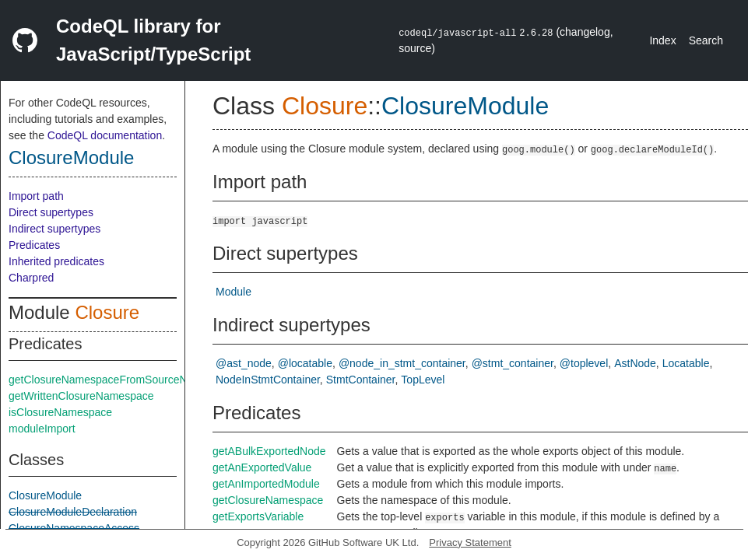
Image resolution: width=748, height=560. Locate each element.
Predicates (34, 245)
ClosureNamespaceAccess (74, 528)
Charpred (31, 278)
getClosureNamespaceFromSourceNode (107, 380)
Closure (107, 312)
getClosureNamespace (268, 500)
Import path (36, 196)
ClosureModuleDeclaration (73, 512)
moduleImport (42, 429)
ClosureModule (71, 157)
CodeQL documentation (105, 135)
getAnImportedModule (266, 484)
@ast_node (244, 363)
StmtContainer (361, 380)
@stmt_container (513, 363)
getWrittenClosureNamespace (81, 396)
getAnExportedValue (262, 467)
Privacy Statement (470, 542)
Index (662, 40)
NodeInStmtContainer (268, 380)
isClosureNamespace (60, 412)
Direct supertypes (51, 212)
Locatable (686, 363)
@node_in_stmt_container (402, 363)
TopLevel (423, 380)
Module (234, 292)
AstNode (635, 363)
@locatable (305, 363)
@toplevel (584, 363)
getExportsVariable (258, 516)
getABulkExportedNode (269, 451)
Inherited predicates (56, 261)
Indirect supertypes (54, 229)
